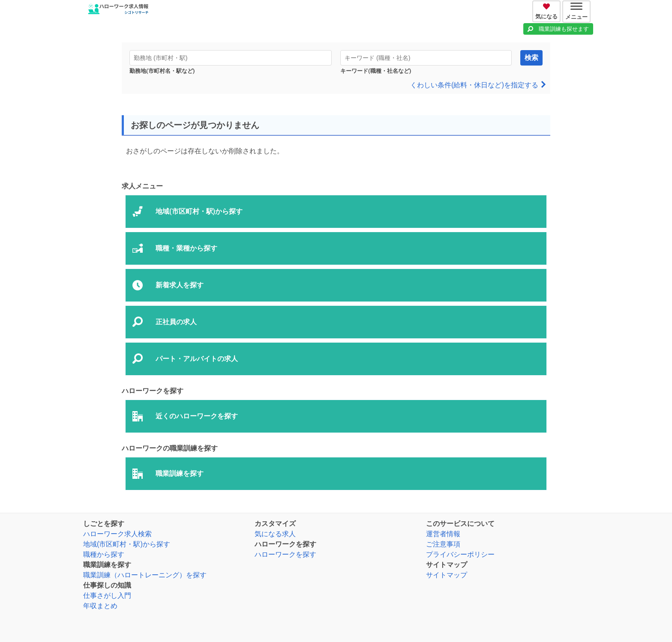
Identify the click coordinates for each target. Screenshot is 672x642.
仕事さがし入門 (107, 596)
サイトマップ (447, 575)
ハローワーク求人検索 (117, 534)
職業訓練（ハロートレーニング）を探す (145, 575)
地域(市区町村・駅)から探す (127, 544)
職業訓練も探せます (564, 29)
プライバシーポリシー (460, 554)
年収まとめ (100, 606)
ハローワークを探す (285, 554)
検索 (531, 58)
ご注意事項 (443, 544)
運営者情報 (443, 534)
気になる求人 (275, 534)
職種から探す (104, 554)
